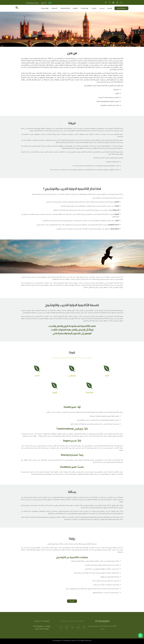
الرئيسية (72, 601)
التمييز (55, 392)
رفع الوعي (72, 376)
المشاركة (89, 392)
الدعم (37, 376)
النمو (107, 376)
